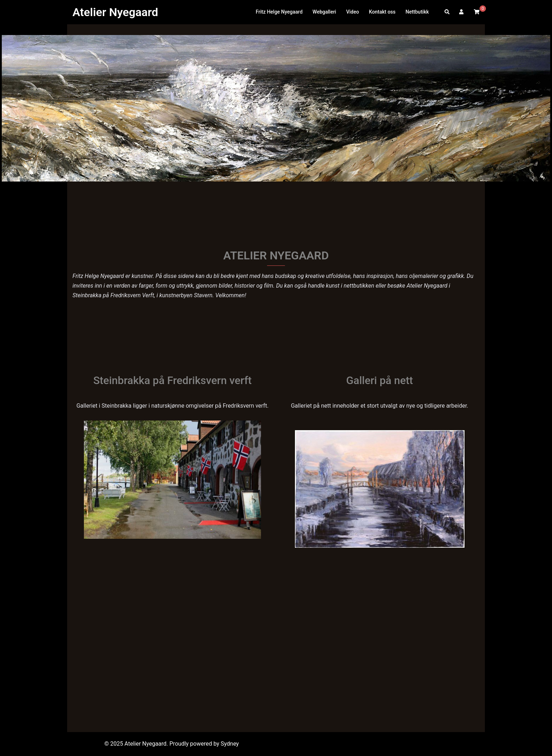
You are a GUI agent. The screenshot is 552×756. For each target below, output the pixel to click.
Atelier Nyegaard (115, 12)
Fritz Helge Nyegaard (279, 12)
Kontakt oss (382, 12)
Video (352, 12)
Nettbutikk (417, 12)
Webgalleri (324, 12)
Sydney (230, 744)
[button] (447, 12)
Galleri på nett (380, 380)
